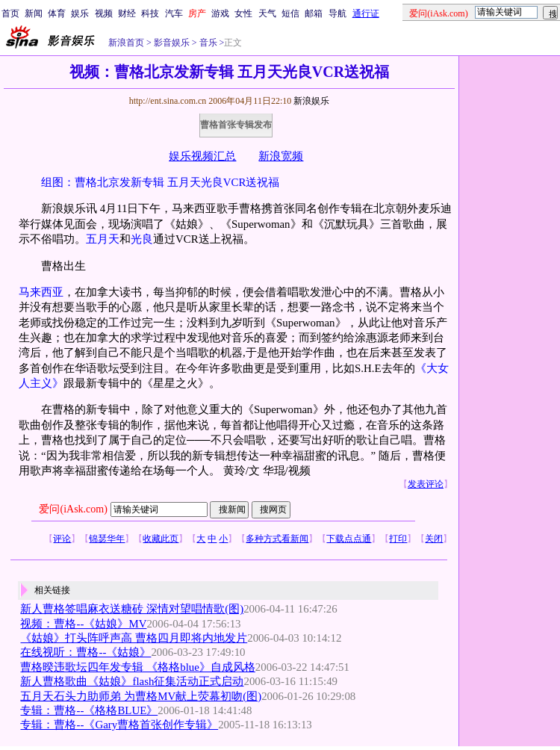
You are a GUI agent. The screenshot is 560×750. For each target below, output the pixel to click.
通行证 (366, 13)
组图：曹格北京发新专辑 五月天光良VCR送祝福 (160, 182)
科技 (150, 13)
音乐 (207, 43)
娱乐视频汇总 (202, 156)
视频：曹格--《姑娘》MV (83, 624)
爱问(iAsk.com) (73, 509)
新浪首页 (126, 43)
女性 (243, 13)
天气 (267, 13)
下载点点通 (349, 539)
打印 (398, 539)
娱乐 (80, 13)
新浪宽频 (281, 156)
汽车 (174, 13)
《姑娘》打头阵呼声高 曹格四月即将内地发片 (134, 638)
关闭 (434, 539)
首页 (10, 13)
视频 (104, 13)
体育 (57, 13)
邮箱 (314, 13)
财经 (127, 13)
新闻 (34, 13)
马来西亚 (41, 292)
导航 (337, 13)
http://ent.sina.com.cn (169, 101)
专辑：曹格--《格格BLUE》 (89, 710)
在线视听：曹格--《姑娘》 (85, 652)
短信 (290, 13)
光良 (142, 239)
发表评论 (426, 484)
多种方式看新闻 (277, 539)
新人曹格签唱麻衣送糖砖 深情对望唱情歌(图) (132, 609)
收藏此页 (161, 539)
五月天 (103, 239)
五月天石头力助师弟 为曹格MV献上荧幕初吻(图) (141, 696)
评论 (62, 539)
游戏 (220, 13)
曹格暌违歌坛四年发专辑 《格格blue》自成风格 (137, 667)
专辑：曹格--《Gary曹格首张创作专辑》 (119, 725)
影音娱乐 (172, 43)
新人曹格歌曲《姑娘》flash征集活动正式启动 (132, 681)
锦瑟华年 (107, 539)
